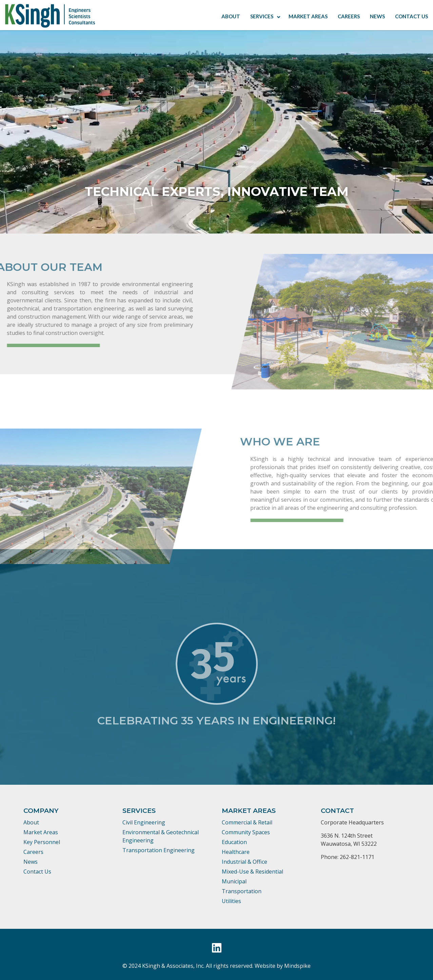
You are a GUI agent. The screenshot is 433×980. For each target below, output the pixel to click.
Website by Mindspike (283, 966)
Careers (33, 852)
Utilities (231, 901)
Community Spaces (246, 832)
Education (234, 842)
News (31, 862)
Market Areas (41, 832)
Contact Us (37, 872)
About (31, 822)
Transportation (242, 891)
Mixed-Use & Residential (252, 872)
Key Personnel (42, 842)
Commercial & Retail (247, 822)
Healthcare (236, 852)
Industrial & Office (244, 862)
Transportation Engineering (159, 850)
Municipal (234, 881)
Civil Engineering (144, 822)
